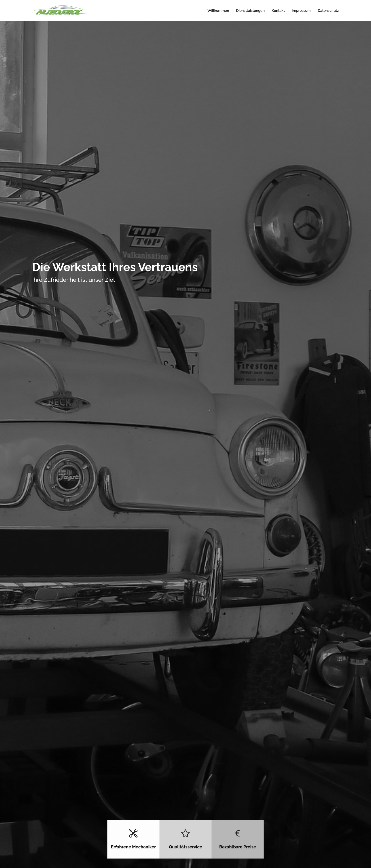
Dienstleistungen (250, 11)
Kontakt (278, 11)
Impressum (301, 11)
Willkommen (218, 11)
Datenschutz (328, 11)
